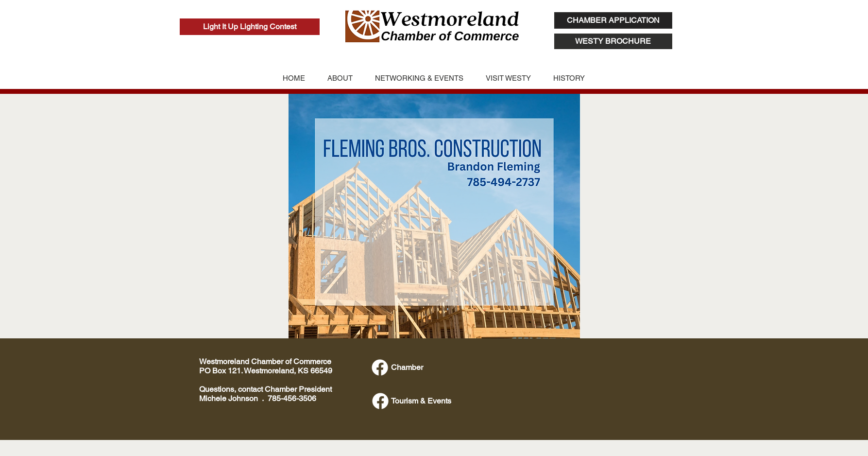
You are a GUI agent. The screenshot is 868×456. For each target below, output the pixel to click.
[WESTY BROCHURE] (613, 41)
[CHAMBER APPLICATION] (613, 20)
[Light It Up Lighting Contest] (250, 27)
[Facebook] (380, 368)
